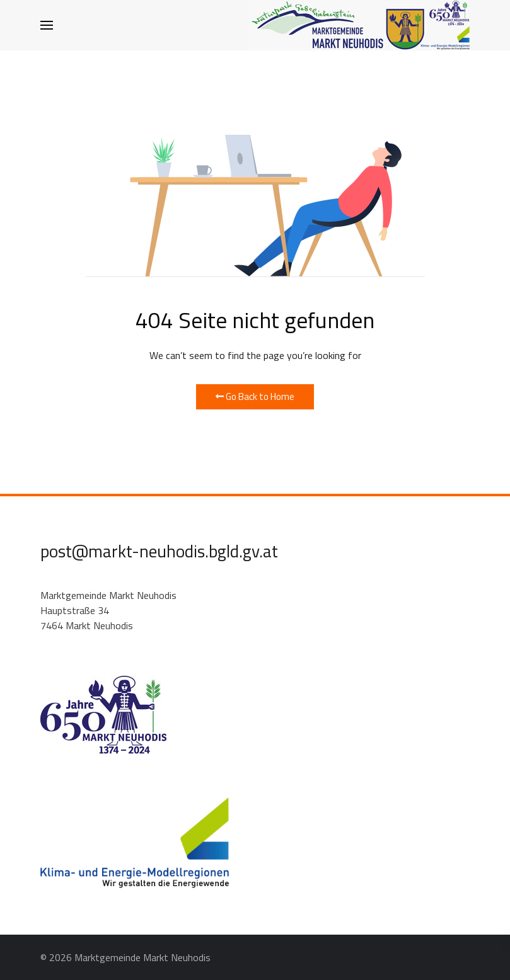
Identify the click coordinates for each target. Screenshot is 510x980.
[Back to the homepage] (359, 25)
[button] (47, 25)
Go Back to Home (255, 396)
